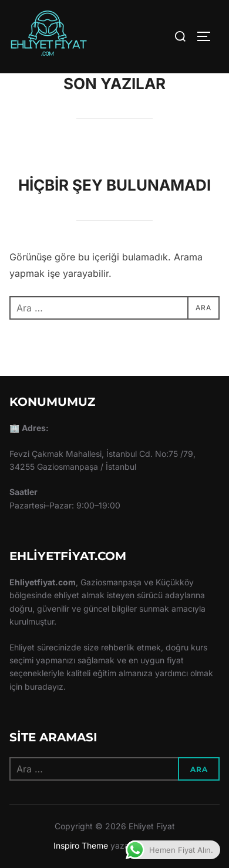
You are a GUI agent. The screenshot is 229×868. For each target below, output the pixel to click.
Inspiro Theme (81, 845)
